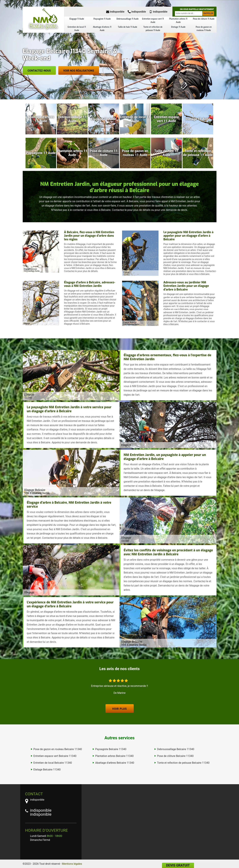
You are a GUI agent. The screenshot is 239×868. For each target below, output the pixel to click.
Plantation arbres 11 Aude (178, 21)
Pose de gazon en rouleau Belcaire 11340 (58, 749)
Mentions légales (72, 864)
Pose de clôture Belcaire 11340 (175, 756)
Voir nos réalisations (79, 71)
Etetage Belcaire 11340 (47, 770)
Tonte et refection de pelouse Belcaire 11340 (183, 763)
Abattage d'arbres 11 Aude (102, 29)
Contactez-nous (39, 71)
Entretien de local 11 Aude (77, 29)
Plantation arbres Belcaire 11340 (114, 756)
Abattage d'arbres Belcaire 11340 (115, 763)
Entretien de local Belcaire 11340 (53, 763)
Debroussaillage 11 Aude (127, 19)
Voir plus (119, 709)
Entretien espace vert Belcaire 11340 (55, 756)
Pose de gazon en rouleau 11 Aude (204, 29)
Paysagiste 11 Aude (102, 19)
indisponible (115, 12)
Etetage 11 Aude (178, 27)
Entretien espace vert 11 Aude (153, 21)
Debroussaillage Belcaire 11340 (176, 749)
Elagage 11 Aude (77, 19)
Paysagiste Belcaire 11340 (111, 749)
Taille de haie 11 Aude (128, 27)
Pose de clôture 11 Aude (204, 19)
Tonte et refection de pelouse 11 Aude (153, 29)
